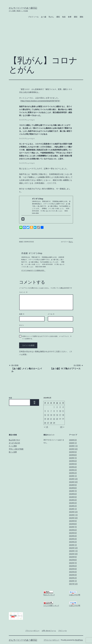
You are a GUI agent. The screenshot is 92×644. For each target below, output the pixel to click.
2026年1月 (73, 443)
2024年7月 (73, 491)
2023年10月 (73, 518)
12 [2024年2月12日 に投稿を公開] (45, 415)
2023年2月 (73, 542)
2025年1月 (73, 476)
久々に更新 (13, 446)
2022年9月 (73, 557)
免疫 (64, 17)
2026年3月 (73, 440)
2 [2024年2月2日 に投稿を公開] (57, 407)
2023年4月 (73, 536)
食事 (70, 17)
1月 (46, 427)
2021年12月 (73, 584)
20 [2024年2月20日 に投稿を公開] (48, 419)
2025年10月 (73, 449)
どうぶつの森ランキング (51, 606)
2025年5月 (73, 464)
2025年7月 (73, 458)
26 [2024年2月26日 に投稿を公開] (45, 423)
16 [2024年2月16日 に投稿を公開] (57, 415)
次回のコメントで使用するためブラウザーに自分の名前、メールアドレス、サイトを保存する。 (47, 337)
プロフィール (33, 17)
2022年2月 (73, 578)
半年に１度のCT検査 (16, 449)
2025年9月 (73, 452)
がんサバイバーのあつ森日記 (23, 8)
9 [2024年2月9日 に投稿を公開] (57, 411)
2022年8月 (73, 560)
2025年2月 (73, 473)
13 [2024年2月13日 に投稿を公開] (48, 415)
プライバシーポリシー (52, 640)
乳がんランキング (49, 595)
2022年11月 (73, 551)
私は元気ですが (14, 440)
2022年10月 (73, 554)
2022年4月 (73, 572)
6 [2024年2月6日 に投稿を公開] (48, 411)
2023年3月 (73, 539)
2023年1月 (73, 545)
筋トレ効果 (13, 452)
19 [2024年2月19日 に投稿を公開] (45, 419)
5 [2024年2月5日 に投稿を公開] (45, 411)
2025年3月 (73, 470)
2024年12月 (73, 479)
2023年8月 (73, 524)
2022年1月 (73, 581)
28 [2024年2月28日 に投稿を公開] (51, 423)
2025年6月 (73, 461)
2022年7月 (73, 563)
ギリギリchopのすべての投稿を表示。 (33, 270)
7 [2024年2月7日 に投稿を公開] (51, 411)
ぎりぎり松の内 (14, 443)
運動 (81, 17)
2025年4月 (73, 467)
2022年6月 (73, 566)
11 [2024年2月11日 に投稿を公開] (63, 411)
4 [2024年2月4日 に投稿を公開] (63, 407)
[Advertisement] (46, 40)
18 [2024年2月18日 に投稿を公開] (63, 415)
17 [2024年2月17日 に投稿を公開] (60, 415)
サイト (22, 325)
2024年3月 (73, 503)
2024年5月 (73, 497)
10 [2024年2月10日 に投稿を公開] (60, 411)
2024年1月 (73, 509)
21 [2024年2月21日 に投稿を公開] (51, 419)
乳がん (51, 17)
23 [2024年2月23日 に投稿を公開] (57, 419)
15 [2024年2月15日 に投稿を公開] (54, 415)
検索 (10, 398)
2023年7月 (73, 527)
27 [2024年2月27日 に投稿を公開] (48, 423)
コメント (23, 292)
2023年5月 (73, 533)
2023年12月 (73, 512)
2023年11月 (73, 515)
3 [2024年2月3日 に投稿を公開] (60, 407)
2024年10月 (73, 482)
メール (51, 314)
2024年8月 (73, 488)
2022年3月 (73, 575)
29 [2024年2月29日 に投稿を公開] (54, 423)
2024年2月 (73, 506)
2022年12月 (73, 548)
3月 (62, 427)
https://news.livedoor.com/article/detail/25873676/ (40, 101)
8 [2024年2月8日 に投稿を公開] (54, 411)
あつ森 (44, 17)
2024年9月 (73, 485)
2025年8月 (73, 455)
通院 (58, 17)
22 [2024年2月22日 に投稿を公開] (54, 419)
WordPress (79, 640)
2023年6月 (73, 530)
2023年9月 (73, 521)
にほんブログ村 (75, 595)
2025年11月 (73, 446)
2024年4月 (73, 500)
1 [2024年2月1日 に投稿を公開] (54, 407)
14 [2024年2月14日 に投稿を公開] (51, 415)
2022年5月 (73, 569)
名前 (22, 314)
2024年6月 (73, 494)
